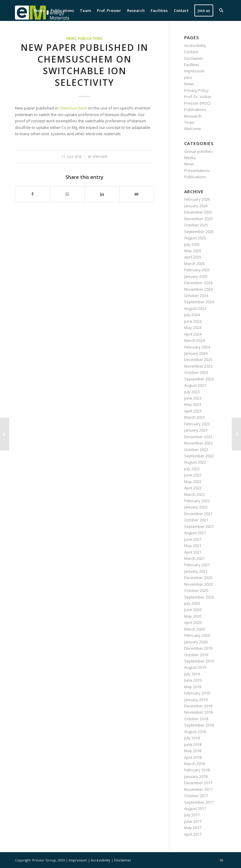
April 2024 (193, 334)
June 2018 (193, 744)
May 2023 (193, 404)
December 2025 (198, 212)
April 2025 (193, 257)
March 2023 (195, 417)
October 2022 (196, 450)
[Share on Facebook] (33, 194)
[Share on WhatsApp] (67, 194)
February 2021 (197, 565)
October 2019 (196, 655)
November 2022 (198, 443)
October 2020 (196, 590)
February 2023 (197, 424)
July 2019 (192, 674)
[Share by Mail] (137, 194)
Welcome (193, 129)
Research (193, 116)
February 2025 (197, 270)
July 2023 (192, 392)
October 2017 (196, 796)
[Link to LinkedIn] (222, 860)
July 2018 (192, 738)
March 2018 (195, 764)
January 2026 (196, 206)
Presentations (197, 170)
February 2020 (197, 635)
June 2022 (193, 475)
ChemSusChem (73, 108)
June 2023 (193, 398)
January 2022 (196, 507)
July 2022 (192, 469)
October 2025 (196, 225)
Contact (191, 52)
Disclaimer (194, 58)
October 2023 (196, 372)
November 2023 (198, 366)
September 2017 (199, 802)
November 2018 (198, 712)
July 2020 (192, 603)
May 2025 (193, 251)
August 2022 (195, 462)
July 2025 (192, 244)
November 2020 (198, 584)
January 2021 (196, 571)
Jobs (188, 77)
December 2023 (198, 360)
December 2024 (198, 283)
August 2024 (195, 308)
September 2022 (199, 456)
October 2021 (196, 520)
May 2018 (193, 751)
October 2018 (196, 719)
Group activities (198, 151)
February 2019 (197, 693)
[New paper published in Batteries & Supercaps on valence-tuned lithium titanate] (5, 434)
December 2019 (198, 648)
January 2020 (196, 642)
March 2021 (195, 558)
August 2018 (195, 732)
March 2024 (195, 340)
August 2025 (195, 238)
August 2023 (195, 385)
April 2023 (193, 411)
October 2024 (196, 296)
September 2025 (199, 232)
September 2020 (199, 597)
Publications (90, 38)
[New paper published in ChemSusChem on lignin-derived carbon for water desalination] (236, 434)
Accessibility (195, 45)
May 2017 (193, 828)
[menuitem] (39, 10)
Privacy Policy (196, 90)
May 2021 (193, 546)
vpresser (100, 157)
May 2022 (193, 482)
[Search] (221, 10)
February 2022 (197, 501)
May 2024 (193, 328)
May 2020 (193, 616)
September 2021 (199, 526)
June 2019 (193, 680)
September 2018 (199, 725)
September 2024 (199, 302)
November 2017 (198, 789)
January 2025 (196, 276)
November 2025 (198, 219)
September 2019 (199, 661)
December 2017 (198, 783)
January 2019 (196, 700)
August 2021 (195, 533)
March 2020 (195, 629)
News (71, 38)
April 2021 (193, 552)
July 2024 (192, 315)
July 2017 (192, 815)
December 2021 (198, 514)
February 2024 (197, 347)
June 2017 (193, 821)
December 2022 (198, 437)
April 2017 (193, 834)
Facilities (192, 65)
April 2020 (193, 622)
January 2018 (196, 776)
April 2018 (193, 757)
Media (190, 158)
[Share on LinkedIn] (102, 194)
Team (189, 122)
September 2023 (199, 379)
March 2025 (195, 264)
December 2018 (198, 706)
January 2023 (196, 430)
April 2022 (193, 488)
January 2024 (196, 353)
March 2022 (195, 494)
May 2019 (193, 687)
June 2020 (193, 610)
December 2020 (198, 578)
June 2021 (193, 539)
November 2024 (198, 289)
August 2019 (195, 667)
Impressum (194, 71)
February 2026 (197, 199)
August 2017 (195, 808)
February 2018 (197, 770)
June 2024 (193, 321)
